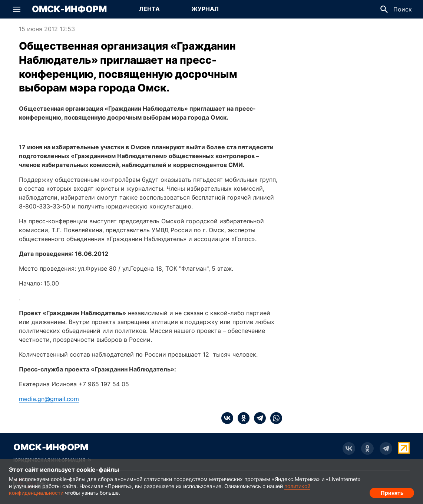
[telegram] (258, 418)
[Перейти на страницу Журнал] (205, 9)
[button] (17, 9)
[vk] (227, 418)
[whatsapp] (274, 418)
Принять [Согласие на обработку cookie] (392, 491)
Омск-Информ (69, 9)
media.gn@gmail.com (49, 399)
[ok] (241, 418)
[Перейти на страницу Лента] (149, 9)
